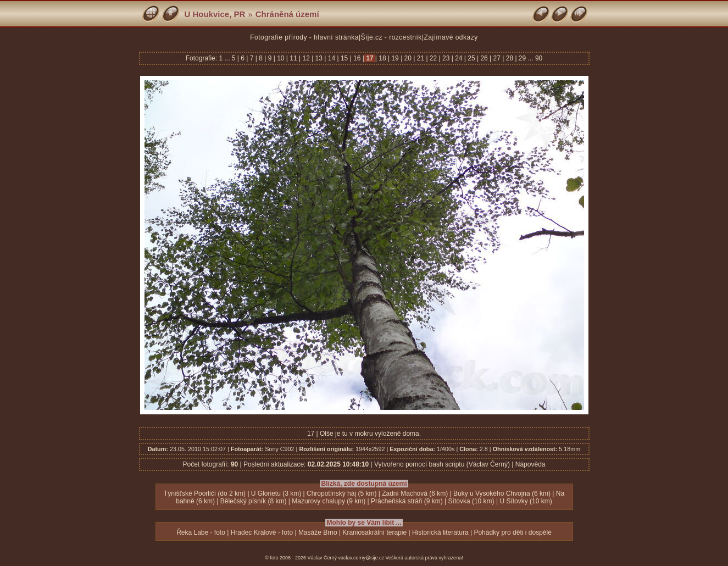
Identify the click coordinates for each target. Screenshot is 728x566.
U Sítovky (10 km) (526, 501)
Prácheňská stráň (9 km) (407, 501)
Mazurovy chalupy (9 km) (329, 501)
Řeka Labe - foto (201, 532)
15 (344, 58)
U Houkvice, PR (215, 14)
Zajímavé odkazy (451, 37)
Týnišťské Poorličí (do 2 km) (205, 493)
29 (523, 58)
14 (331, 58)
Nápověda (530, 464)
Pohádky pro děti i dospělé (512, 532)
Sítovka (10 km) (471, 501)
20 (408, 58)
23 (446, 58)
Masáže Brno (318, 532)
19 (395, 58)
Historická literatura (440, 532)
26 (484, 58)
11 (293, 58)
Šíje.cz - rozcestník (391, 37)
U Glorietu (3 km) (276, 493)
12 (306, 58)
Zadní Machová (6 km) (415, 493)
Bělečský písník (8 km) (254, 501)
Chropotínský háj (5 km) (341, 493)
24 (459, 58)
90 (539, 58)
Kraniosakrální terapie (374, 532)
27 (497, 58)
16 (357, 58)
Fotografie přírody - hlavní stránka (304, 37)
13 (319, 58)
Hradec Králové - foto (262, 532)
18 (382, 58)
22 (434, 58)
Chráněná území (287, 14)
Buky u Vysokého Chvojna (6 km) (502, 493)
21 (420, 58)
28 (509, 58)
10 (281, 58)
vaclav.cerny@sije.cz (362, 558)
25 (471, 58)
